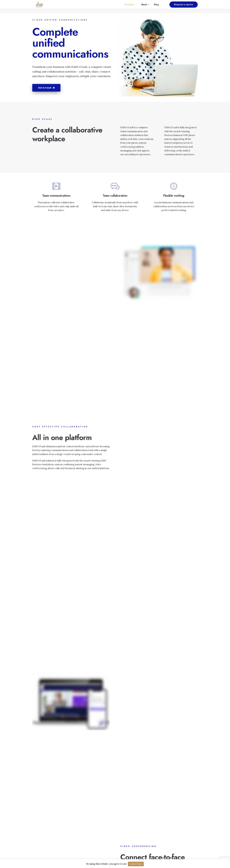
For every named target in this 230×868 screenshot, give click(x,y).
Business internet (84, 825)
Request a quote (179, 823)
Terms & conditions (128, 829)
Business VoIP (82, 829)
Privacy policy (125, 826)
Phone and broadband (87, 822)
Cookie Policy (136, 864)
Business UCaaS (83, 833)
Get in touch (46, 88)
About (145, 6)
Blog (156, 6)
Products (131, 6)
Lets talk (115, 631)
